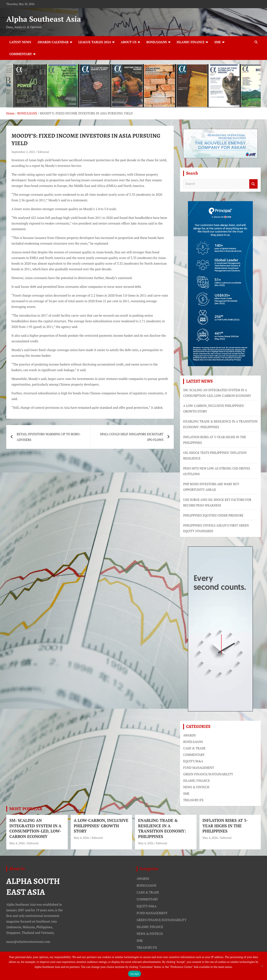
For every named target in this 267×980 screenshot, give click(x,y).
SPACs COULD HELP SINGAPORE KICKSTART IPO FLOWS (132, 437)
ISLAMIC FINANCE (191, 42)
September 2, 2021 (23, 152)
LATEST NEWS (20, 42)
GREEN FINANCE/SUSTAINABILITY (208, 774)
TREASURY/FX (193, 800)
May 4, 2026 (17, 843)
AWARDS (189, 735)
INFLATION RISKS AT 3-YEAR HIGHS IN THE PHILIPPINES (225, 826)
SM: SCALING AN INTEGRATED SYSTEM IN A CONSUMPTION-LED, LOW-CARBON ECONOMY (35, 828)
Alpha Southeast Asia (44, 19)
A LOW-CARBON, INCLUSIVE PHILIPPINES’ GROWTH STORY (101, 826)
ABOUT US (129, 42)
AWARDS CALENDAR (53, 42)
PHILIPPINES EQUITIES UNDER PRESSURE (213, 515)
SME (217, 42)
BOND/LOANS (156, 42)
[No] (262, 966)
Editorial (43, 152)
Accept (134, 974)
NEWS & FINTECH (196, 787)
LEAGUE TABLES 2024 (95, 42)
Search (253, 184)
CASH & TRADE (194, 748)
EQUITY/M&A (193, 761)
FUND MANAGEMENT (199, 768)
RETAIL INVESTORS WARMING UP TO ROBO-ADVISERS (49, 437)
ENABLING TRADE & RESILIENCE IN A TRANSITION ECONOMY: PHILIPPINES (162, 828)
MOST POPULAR (26, 809)
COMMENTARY (21, 54)
